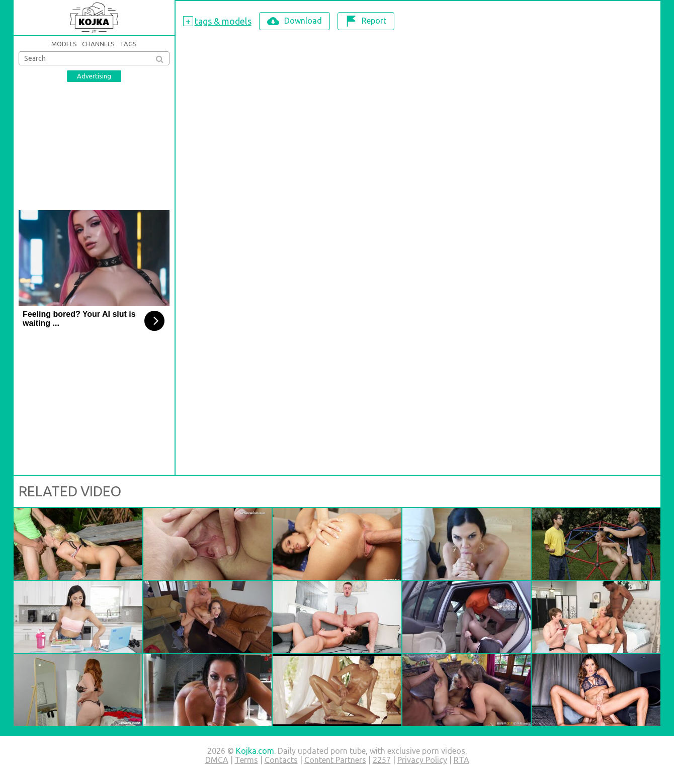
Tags (128, 44)
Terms (246, 760)
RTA (461, 760)
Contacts (281, 760)
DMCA (217, 760)
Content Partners (335, 760)
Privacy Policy (422, 760)
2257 (382, 760)
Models (64, 44)
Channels (98, 44)
